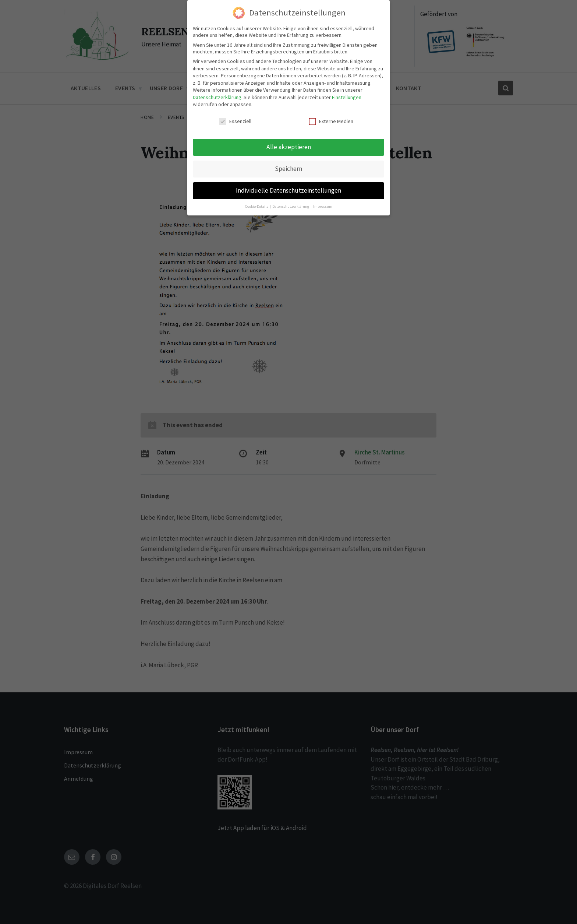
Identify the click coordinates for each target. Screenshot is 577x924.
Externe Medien (331, 121)
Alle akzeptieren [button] (289, 147)
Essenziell (235, 121)
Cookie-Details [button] (257, 206)
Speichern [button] (288, 169)
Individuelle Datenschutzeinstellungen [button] (288, 190)
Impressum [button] (323, 206)
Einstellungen (347, 97)
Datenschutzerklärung (217, 97)
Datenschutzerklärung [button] (291, 206)
